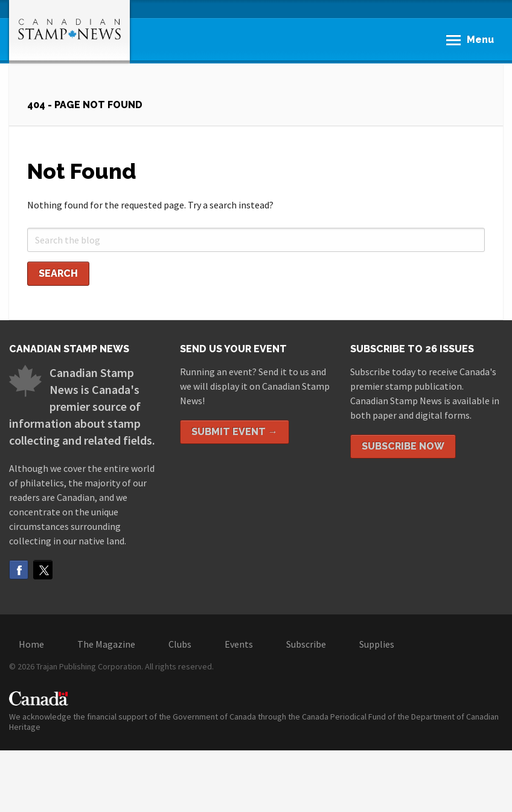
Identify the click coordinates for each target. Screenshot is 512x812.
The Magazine (106, 644)
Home (31, 644)
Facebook (19, 570)
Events (239, 644)
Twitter (43, 570)
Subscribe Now (403, 446)
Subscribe (306, 644)
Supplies (377, 644)
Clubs (180, 644)
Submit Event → (235, 432)
